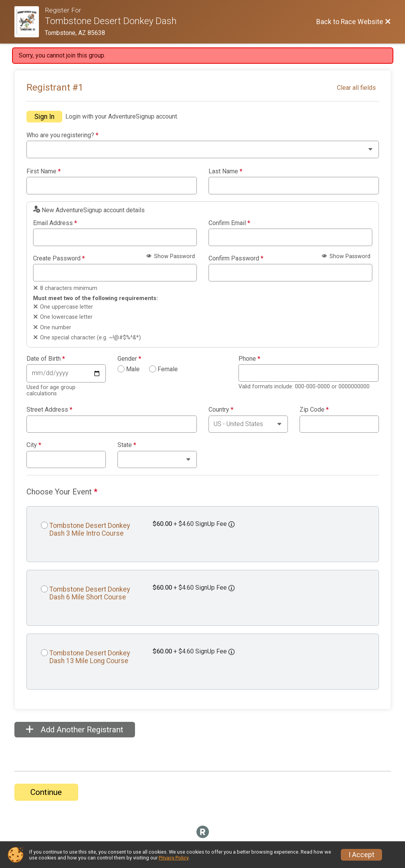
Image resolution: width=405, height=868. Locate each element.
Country (221, 410)
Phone (249, 359)
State (127, 445)
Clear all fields (356, 88)
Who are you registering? (62, 135)
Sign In (44, 117)
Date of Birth (46, 359)
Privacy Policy (174, 858)
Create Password (59, 258)
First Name (44, 171)
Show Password (171, 256)
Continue (46, 792)
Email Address (55, 223)
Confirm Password (236, 258)
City (34, 445)
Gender (129, 359)
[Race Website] (30, 22)
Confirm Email (229, 223)
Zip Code (314, 410)
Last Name (225, 171)
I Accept (361, 855)
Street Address (49, 410)
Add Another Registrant (75, 730)
